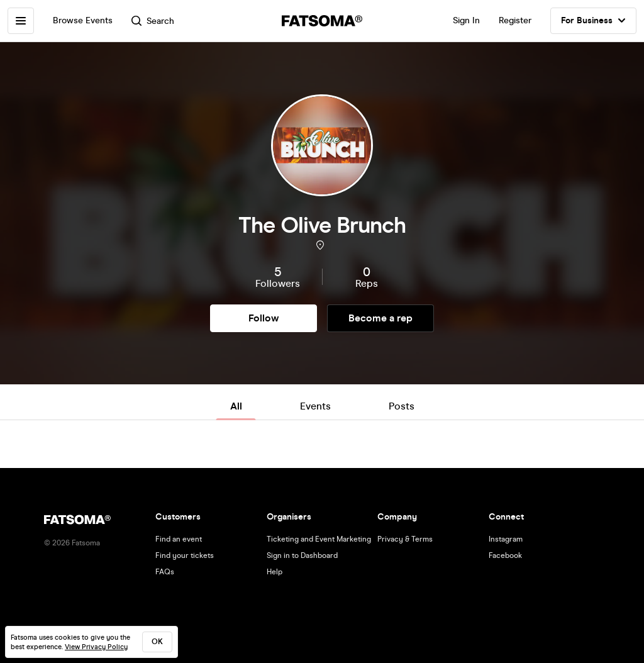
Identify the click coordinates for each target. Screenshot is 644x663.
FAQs (165, 572)
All (236, 406)
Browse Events (83, 20)
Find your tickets (185, 555)
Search (153, 21)
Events (315, 406)
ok (157, 642)
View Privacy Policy (96, 647)
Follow (264, 318)
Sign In (466, 20)
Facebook (505, 555)
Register (515, 20)
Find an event (179, 539)
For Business (593, 21)
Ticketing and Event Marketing (319, 539)
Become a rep (380, 318)
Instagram (506, 539)
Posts (402, 406)
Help (275, 572)
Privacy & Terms (405, 539)
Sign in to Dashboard (302, 555)
